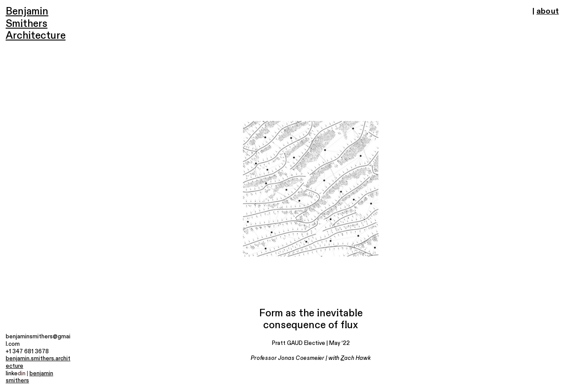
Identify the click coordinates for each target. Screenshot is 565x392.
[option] (311, 189)
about (548, 11)
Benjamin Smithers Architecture (36, 24)
